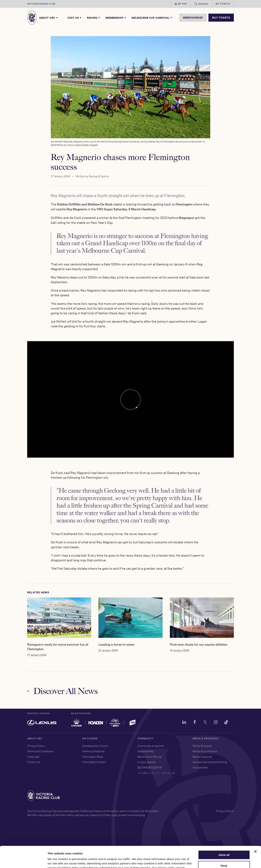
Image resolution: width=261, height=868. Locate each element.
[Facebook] (195, 723)
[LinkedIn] (184, 723)
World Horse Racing (149, 757)
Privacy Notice (225, 811)
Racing (94, 18)
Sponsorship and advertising (210, 762)
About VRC (49, 18)
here (60, 851)
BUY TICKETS (221, 18)
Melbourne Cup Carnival (152, 18)
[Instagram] (216, 723)
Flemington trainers (94, 762)
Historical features (93, 751)
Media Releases (202, 746)
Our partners (200, 767)
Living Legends (147, 762)
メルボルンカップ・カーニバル (156, 773)
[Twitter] (205, 723)
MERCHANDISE (193, 18)
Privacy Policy (36, 746)
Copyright (33, 757)
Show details (56, 861)
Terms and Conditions (40, 751)
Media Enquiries (202, 757)
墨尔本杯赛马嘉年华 (150, 767)
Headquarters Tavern (95, 746)
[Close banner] (255, 830)
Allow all (224, 834)
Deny (224, 844)
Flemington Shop (93, 757)
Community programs (151, 746)
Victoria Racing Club (41, 4)
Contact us (34, 762)
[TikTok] (226, 723)
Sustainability (146, 751)
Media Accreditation (205, 751)
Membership (116, 18)
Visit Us (75, 18)
